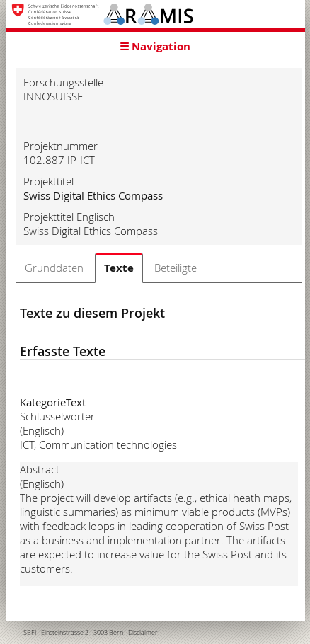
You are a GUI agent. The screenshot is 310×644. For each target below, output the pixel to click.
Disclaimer (143, 633)
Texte (119, 268)
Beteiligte (176, 268)
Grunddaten (54, 268)
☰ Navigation (155, 46)
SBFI (30, 633)
